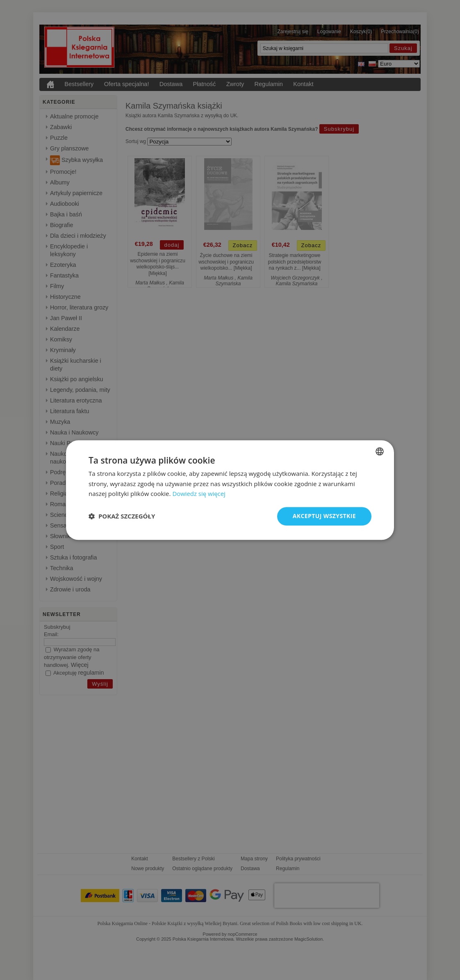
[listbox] (380, 451)
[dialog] (230, 490)
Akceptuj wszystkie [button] (324, 516)
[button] (122, 516)
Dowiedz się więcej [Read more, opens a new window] (199, 494)
